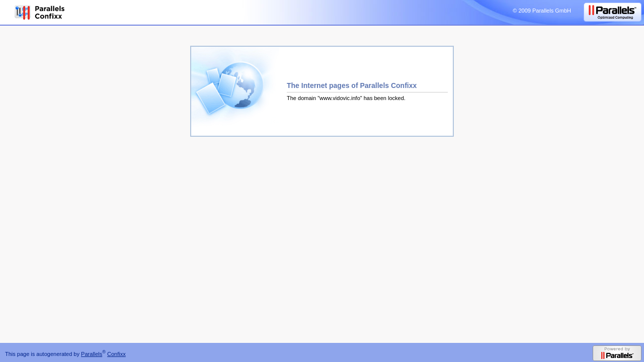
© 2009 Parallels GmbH (542, 11)
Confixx (116, 354)
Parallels (92, 354)
